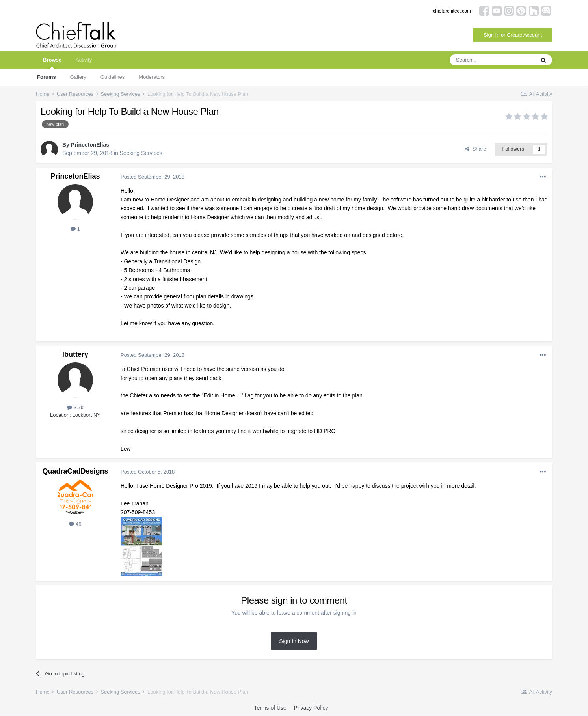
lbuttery (75, 354)
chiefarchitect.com (452, 11)
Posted (153, 177)
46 (75, 524)
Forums (47, 77)
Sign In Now (294, 641)
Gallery (78, 77)
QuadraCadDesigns (75, 471)
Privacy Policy (311, 708)
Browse (52, 63)
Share (475, 149)
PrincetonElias (90, 145)
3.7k (75, 407)
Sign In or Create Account (513, 35)
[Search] (492, 60)
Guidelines (113, 77)
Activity (84, 60)
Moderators (152, 77)
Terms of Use (270, 708)
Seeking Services (141, 153)
